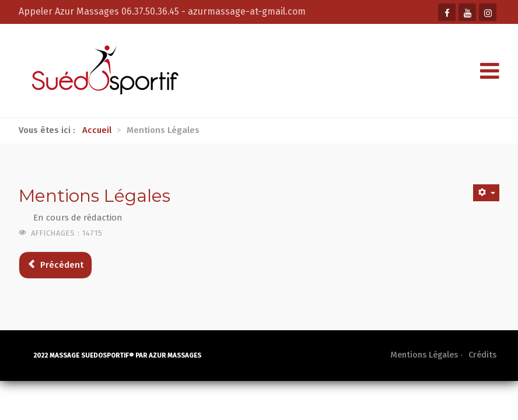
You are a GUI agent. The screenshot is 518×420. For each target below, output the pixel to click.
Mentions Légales (424, 355)
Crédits (482, 355)
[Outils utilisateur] (486, 193)
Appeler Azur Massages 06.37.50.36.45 (100, 11)
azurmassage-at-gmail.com (247, 11)
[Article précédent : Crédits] (55, 265)
